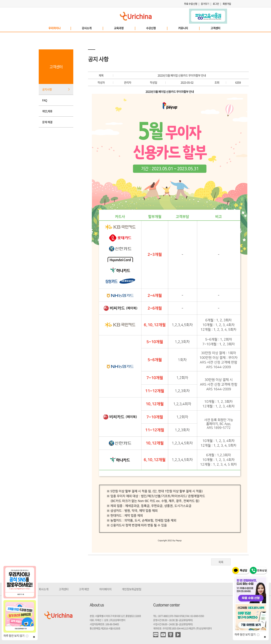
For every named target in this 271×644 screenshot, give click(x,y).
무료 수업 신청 (191, 4)
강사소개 (92, 28)
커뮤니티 (189, 28)
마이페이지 (105, 589)
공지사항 (47, 89)
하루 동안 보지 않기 (16, 636)
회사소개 (44, 589)
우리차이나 (60, 28)
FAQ (45, 100)
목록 (221, 562)
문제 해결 (47, 122)
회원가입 (227, 4)
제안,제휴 (47, 111)
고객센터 (215, 28)
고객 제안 (84, 589)
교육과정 (124, 28)
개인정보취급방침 (132, 589)
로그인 (216, 4)
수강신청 (157, 28)
